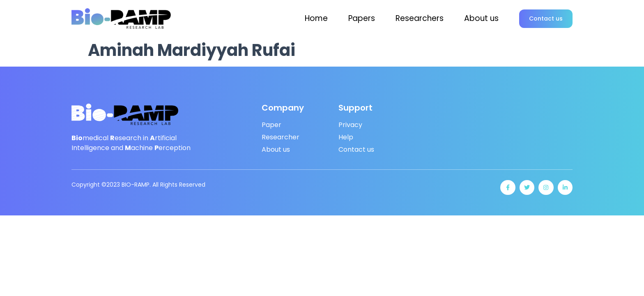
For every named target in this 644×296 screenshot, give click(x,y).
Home (316, 18)
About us (481, 18)
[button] (546, 19)
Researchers (420, 18)
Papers (362, 18)
